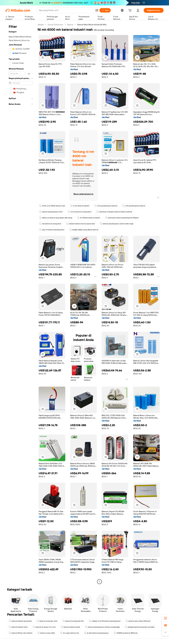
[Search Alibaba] (66, 10)
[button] (97, 10)
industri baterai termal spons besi (81, 224)
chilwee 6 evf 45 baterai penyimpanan (105, 621)
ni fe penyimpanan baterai (106, 206)
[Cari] (105, 10)
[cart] (130, 11)
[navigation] (21, 303)
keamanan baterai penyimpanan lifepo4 (122, 218)
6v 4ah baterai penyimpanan (96, 633)
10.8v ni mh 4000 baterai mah (52, 206)
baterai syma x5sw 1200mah (138, 621)
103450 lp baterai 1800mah (126, 633)
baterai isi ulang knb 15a (73, 621)
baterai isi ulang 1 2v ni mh (44, 627)
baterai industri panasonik (20, 621)
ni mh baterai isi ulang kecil (80, 212)
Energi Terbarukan (55, 25)
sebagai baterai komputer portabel (140, 627)
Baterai (70, 25)
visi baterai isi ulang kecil (50, 224)
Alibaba (41, 25)
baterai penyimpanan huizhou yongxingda (102, 627)
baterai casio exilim (46, 633)
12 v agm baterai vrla (70, 633)
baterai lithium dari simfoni (21, 633)
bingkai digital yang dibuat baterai (84, 230)
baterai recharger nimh (47, 621)
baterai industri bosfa (70, 627)
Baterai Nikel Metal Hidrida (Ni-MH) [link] (92, 25)
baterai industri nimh (18, 627)
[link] (165, 618)
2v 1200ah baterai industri (89, 218)
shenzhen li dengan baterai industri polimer (114, 212)
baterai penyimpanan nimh (51, 212)
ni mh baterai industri (80, 206)
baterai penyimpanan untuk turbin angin (117, 224)
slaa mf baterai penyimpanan (52, 230)
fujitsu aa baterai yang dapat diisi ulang (56, 218)
